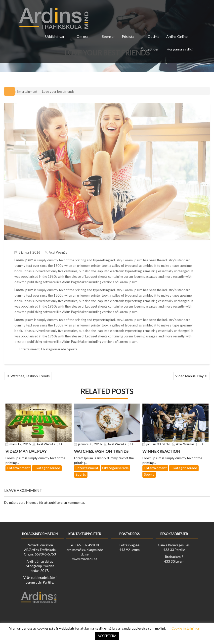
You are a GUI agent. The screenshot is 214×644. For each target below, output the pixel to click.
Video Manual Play (189, 376)
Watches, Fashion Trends (30, 376)
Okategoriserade (53, 348)
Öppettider (150, 49)
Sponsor (108, 36)
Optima (153, 36)
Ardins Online (177, 36)
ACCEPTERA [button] (107, 636)
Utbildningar (55, 36)
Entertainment (27, 90)
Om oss (83, 36)
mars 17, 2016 (20, 444)
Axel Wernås (56, 251)
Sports (72, 348)
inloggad (32, 503)
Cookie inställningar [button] (186, 628)
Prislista (128, 36)
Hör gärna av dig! (180, 49)
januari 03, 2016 (90, 444)
